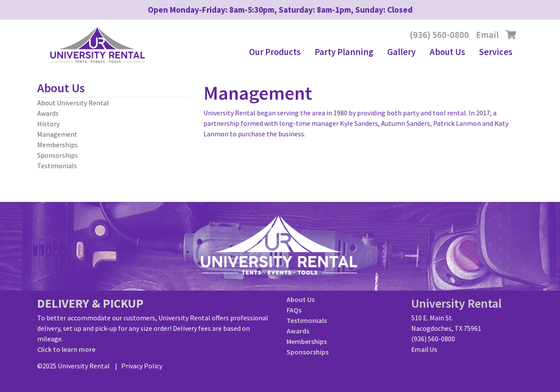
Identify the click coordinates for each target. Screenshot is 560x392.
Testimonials (57, 166)
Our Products (275, 52)
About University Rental (73, 103)
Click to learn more (66, 349)
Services (496, 52)
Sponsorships (58, 155)
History (48, 124)
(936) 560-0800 (439, 35)
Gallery (401, 52)
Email (487, 35)
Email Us (424, 349)
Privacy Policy (142, 366)
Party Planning (344, 52)
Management (57, 134)
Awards (48, 113)
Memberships (58, 145)
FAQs (294, 310)
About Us (447, 52)
